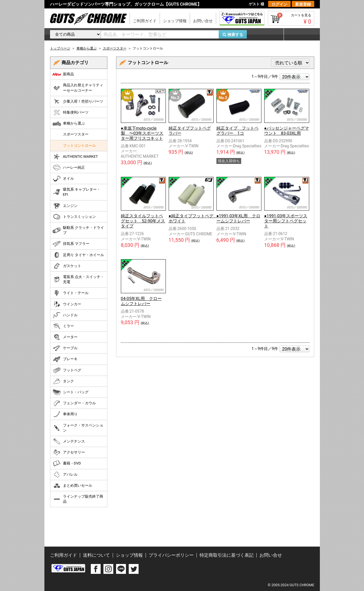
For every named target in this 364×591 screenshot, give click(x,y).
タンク (63, 381)
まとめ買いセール (72, 486)
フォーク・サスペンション (78, 428)
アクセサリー (69, 452)
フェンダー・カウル (74, 403)
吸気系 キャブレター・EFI (76, 192)
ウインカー (67, 304)
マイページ (299, 34)
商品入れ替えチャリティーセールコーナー (78, 88)
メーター (65, 337)
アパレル (65, 475)
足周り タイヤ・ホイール (78, 255)
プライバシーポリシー (171, 555)
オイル (63, 179)
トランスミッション (74, 217)
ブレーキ (65, 359)
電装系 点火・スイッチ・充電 (78, 279)
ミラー (63, 326)
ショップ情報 (175, 21)
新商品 (63, 74)
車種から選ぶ (69, 123)
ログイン (279, 4)
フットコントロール (79, 146)
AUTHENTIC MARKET (75, 157)
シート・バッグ (71, 392)
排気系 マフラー (71, 244)
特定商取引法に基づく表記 (227, 555)
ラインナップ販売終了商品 (78, 499)
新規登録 (303, 4)
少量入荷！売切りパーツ (78, 101)
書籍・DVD (67, 463)
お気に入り (268, 34)
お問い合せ (203, 21)
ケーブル (65, 348)
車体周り (65, 414)
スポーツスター (76, 134)
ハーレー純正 (69, 168)
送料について (96, 555)
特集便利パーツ (71, 112)
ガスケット (67, 266)
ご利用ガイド (145, 21)
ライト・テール (71, 293)
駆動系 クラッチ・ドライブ (78, 230)
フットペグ (67, 370)
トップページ (60, 48)
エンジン (65, 206)
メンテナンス (69, 441)
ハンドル (65, 315)
